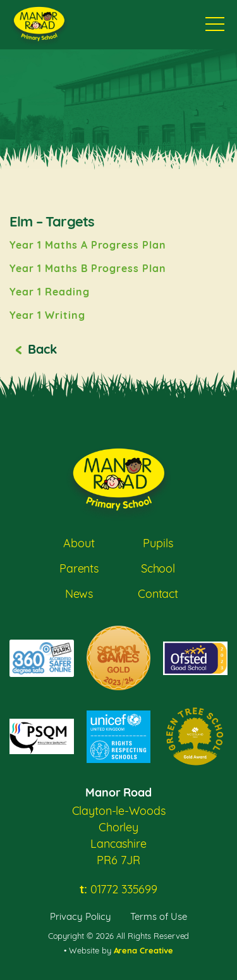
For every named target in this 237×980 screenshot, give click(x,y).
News (79, 594)
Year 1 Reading (50, 292)
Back (42, 349)
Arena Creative (144, 950)
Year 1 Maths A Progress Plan (88, 245)
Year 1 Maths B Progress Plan (88, 268)
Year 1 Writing (47, 315)
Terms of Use (159, 916)
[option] (118, 195)
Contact (158, 594)
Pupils (158, 543)
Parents (79, 568)
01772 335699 (118, 889)
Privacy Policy (81, 916)
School (158, 568)
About (79, 543)
